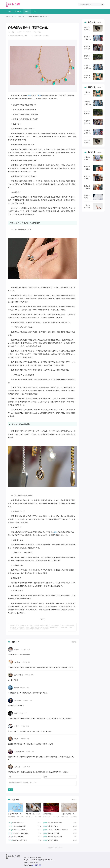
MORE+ (74, 642)
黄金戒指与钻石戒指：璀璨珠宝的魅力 (38, 17)
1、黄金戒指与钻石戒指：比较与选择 (19, 36)
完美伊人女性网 (28, 862)
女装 (34, 12)
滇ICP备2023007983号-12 (47, 860)
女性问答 (33, 857)
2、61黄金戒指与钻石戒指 (40, 36)
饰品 (27, 12)
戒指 (29, 95)
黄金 (39, 95)
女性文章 (19, 17)
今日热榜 (18, 12)
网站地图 (39, 857)
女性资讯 (26, 857)
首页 (9, 12)
